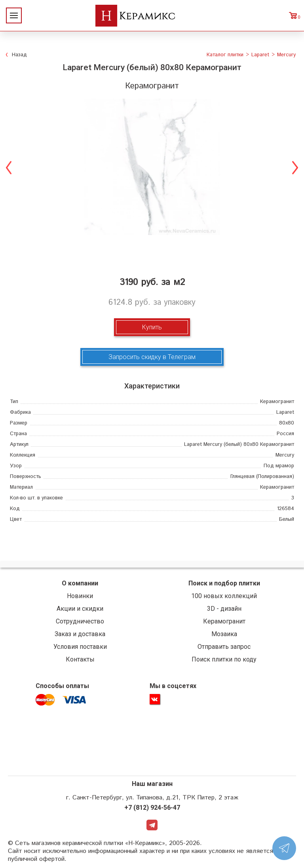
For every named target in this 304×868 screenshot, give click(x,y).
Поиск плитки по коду (224, 659)
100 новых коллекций (224, 596)
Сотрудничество (80, 621)
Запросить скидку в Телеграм (152, 357)
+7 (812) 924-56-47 (152, 808)
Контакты (80, 659)
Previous (9, 167)
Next (295, 167)
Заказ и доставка (80, 634)
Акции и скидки (80, 609)
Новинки (80, 596)
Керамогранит (224, 621)
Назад (19, 55)
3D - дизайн (224, 609)
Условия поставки (80, 647)
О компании (80, 583)
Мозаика (224, 634)
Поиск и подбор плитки (224, 583)
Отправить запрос (224, 647)
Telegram (152, 826)
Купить (152, 327)
